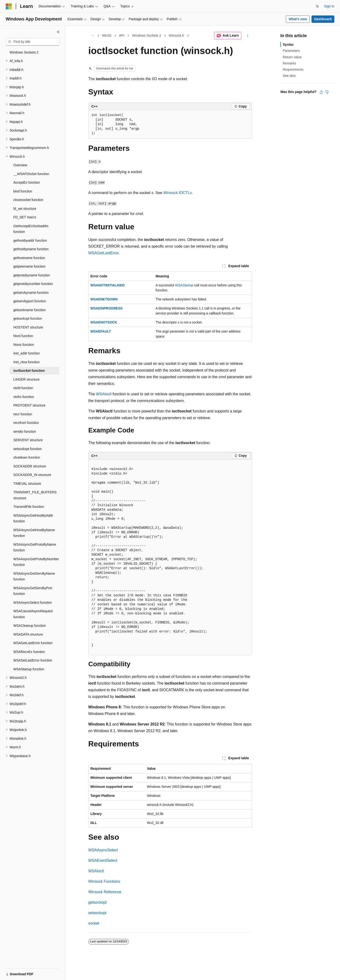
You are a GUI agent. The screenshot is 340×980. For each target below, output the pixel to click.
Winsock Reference (105, 892)
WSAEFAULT (101, 331)
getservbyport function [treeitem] (30, 301)
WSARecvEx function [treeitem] (29, 652)
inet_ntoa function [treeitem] (26, 362)
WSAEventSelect (103, 860)
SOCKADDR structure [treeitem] (30, 466)
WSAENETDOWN (104, 299)
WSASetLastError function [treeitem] (33, 660)
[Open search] (317, 6)
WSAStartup (184, 285)
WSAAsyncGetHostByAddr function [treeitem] (33, 518)
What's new (298, 19)
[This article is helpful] (321, 92)
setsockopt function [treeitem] (28, 449)
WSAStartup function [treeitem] (29, 669)
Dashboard (323, 19)
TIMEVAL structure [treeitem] (27, 484)
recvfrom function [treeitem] (26, 423)
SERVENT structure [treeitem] (28, 440)
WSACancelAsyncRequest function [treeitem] (33, 614)
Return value (292, 57)
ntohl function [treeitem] (23, 388)
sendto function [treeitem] (25, 431)
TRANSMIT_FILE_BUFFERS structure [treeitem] (35, 495)
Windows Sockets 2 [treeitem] (24, 52)
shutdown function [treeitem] (27, 457)
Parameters (291, 51)
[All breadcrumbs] (93, 36)
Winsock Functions (104, 881)
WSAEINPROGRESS (107, 308)
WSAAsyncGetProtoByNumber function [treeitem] (36, 562)
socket (94, 923)
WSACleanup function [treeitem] (30, 626)
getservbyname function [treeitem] (31, 293)
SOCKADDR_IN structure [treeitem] (32, 475)
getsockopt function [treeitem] (28, 318)
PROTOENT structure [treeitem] (29, 405)
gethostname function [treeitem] (29, 258)
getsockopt (98, 902)
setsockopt (97, 913)
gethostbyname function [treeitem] (31, 249)
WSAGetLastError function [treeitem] (33, 643)
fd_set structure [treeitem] (25, 209)
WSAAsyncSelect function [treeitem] (33, 603)
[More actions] (247, 36)
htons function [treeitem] (24, 345)
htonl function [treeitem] (23, 336)
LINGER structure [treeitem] (26, 379)
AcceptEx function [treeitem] (27, 182)
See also (289, 76)
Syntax (288, 44)
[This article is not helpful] (327, 92)
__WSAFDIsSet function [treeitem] (31, 174)
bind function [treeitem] (23, 191)
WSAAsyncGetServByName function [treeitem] (34, 576)
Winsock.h (176, 35)
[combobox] (33, 42)
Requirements (293, 69)
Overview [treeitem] (20, 165)
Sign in (329, 6)
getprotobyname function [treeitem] (32, 275)
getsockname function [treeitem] (29, 310)
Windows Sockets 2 (147, 35)
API (122, 35)
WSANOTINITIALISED (108, 285)
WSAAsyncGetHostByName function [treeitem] (34, 533)
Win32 (107, 35)
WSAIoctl (104, 394)
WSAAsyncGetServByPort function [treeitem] (33, 591)
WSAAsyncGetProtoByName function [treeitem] (35, 547)
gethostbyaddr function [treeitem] (30, 240)
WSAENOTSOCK (104, 322)
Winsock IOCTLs (177, 193)
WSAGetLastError (103, 253)
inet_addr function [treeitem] (26, 353)
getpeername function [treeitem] (29, 266)
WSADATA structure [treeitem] (28, 634)
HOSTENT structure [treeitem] (28, 327)
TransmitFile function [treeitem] (29, 507)
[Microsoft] (9, 6)
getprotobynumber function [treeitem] (33, 284)
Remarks (289, 63)
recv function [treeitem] (23, 414)
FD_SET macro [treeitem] (25, 217)
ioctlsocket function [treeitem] (29, 371)
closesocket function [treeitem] (28, 200)
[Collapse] (58, 32)
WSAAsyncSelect (103, 850)
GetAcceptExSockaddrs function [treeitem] (31, 229)
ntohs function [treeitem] (24, 397)
